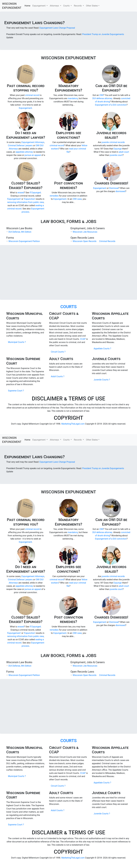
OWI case (77, 199)
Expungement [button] (39, 6)
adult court (124, 152)
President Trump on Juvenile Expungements (103, 34)
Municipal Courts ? (17, 342)
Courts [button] (67, 6)
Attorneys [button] (55, 6)
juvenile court (116, 155)
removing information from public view (25, 202)
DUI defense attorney (102, 98)
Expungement (25, 108)
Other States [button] (92, 6)
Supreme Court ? (16, 391)
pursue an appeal (33, 155)
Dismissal (114, 188)
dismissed (120, 191)
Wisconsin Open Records (84, 241)
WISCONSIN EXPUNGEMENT (12, 6)
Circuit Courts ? (58, 352)
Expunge (118, 149)
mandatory (73, 98)
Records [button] (78, 6)
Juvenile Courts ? (102, 380)
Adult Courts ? (58, 376)
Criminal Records (107, 241)
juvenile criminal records (113, 142)
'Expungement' (14, 199)
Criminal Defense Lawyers (20, 145)
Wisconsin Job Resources (85, 232)
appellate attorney (24, 152)
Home (28, 6)
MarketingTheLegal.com (73, 424)
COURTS (68, 307)
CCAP (83, 339)
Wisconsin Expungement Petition (24, 241)
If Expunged (35, 193)
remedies (54, 196)
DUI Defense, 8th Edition (20, 232)
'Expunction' (29, 199)
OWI (101, 95)
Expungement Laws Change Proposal (57, 28)
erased (21, 193)
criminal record (32, 95)
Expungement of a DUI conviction (111, 105)
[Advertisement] (68, 272)
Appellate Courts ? (102, 349)
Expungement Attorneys (33, 142)
